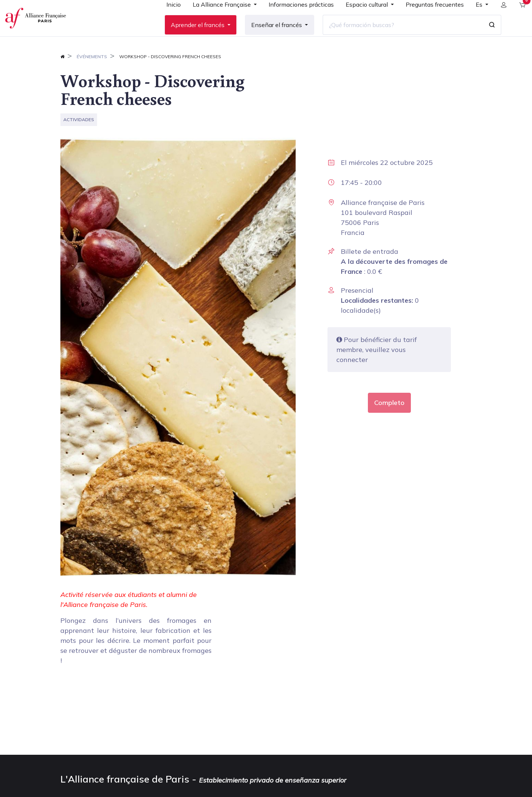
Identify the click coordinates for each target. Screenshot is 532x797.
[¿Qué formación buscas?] (397, 37)
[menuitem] (168, 19)
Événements (92, 80)
